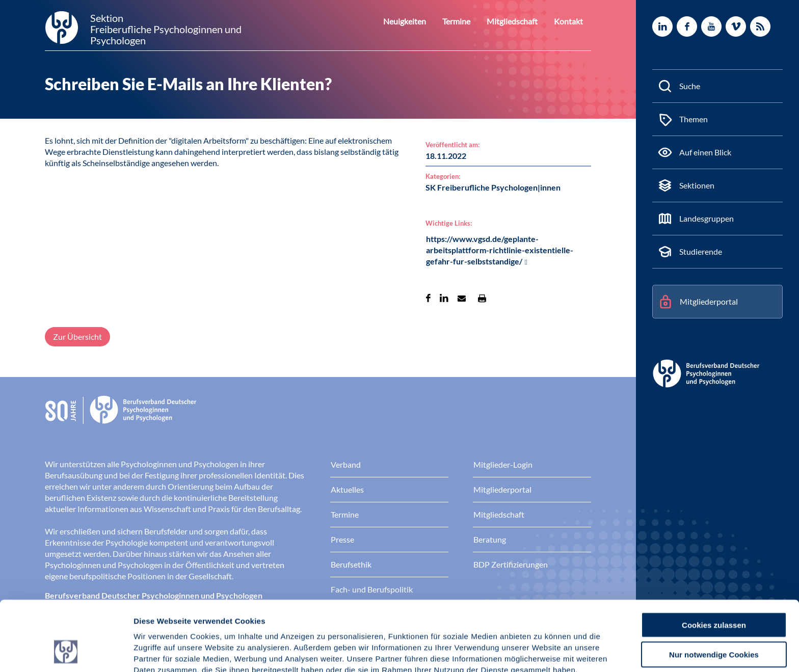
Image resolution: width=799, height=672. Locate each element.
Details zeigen (542, 652)
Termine (466, 21)
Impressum (156, 619)
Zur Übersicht (77, 337)
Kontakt (570, 21)
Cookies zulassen (714, 562)
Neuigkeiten (418, 21)
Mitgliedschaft (518, 21)
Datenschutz (209, 619)
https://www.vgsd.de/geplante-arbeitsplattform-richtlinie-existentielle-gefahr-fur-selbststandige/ (500, 250)
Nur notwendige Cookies (714, 592)
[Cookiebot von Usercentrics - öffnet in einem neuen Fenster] (66, 652)
